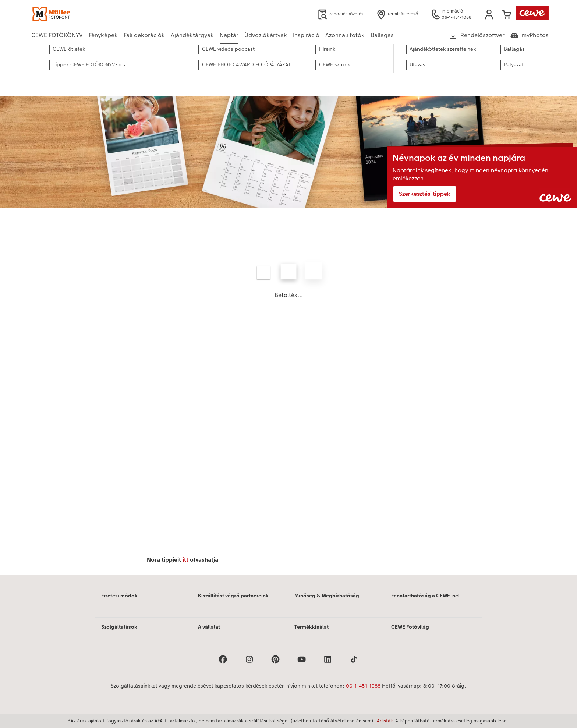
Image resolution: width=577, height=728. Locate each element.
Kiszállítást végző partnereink (233, 596)
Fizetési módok (119, 596)
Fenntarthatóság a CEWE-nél (425, 596)
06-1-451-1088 (363, 686)
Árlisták (385, 721)
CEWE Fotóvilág (410, 627)
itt (185, 560)
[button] (489, 14)
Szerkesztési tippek (425, 194)
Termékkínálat (311, 627)
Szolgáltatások (119, 627)
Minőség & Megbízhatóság (327, 596)
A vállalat (209, 627)
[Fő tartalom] (288, 319)
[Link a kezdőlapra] (103, 14)
